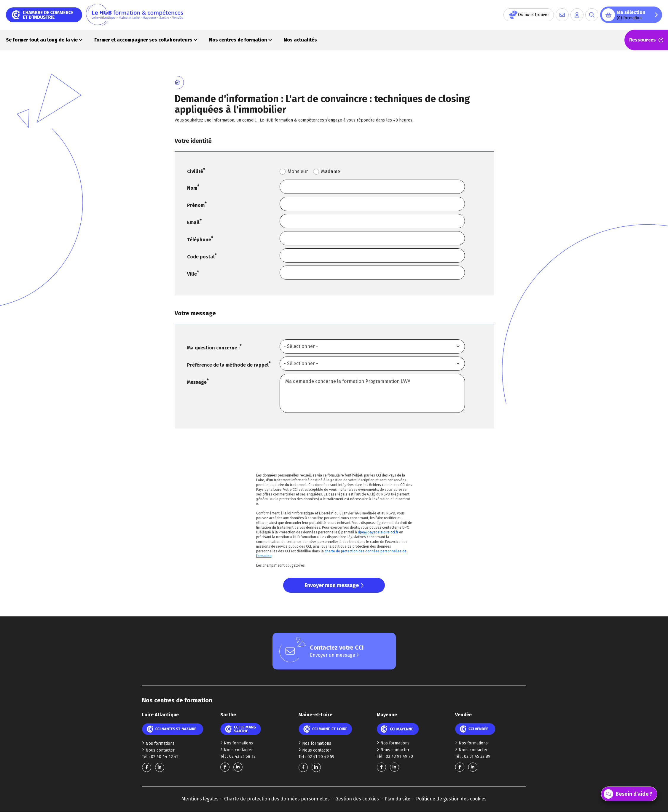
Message (197, 382)
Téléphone (199, 240)
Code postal (201, 257)
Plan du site (397, 799)
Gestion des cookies (357, 799)
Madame (331, 171)
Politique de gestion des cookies (451, 799)
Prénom (196, 205)
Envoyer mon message (334, 585)
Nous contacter (158, 750)
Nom (192, 188)
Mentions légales (200, 799)
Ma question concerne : (213, 348)
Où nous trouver (529, 15)
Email (193, 222)
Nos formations (158, 743)
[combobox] (372, 346)
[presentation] (334, 454)
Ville (192, 274)
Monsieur (298, 171)
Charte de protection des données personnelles (277, 799)
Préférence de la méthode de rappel (228, 365)
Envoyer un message (334, 655)
